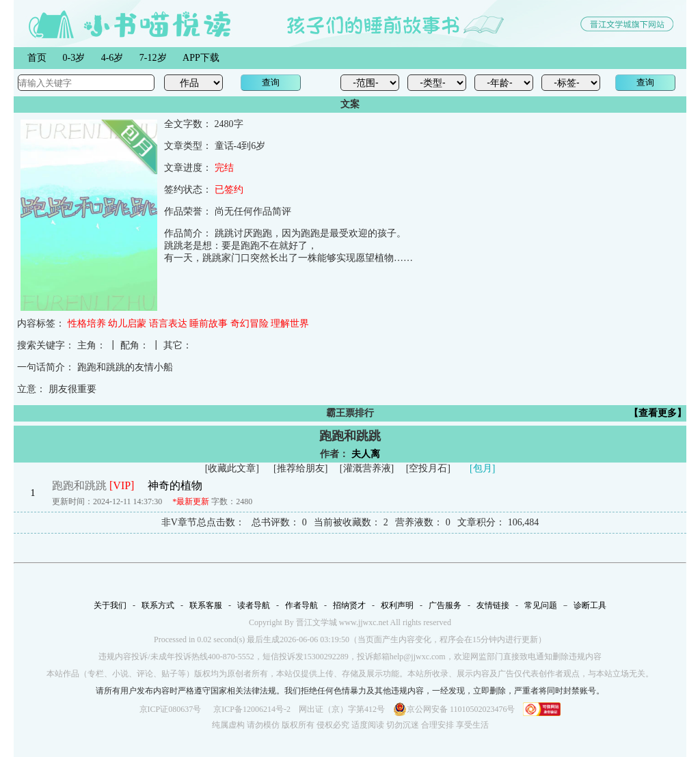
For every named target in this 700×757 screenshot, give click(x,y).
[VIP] (122, 485)
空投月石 (428, 468)
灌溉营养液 (367, 468)
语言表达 (168, 324)
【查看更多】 (658, 413)
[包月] (482, 468)
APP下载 (201, 58)
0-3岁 (74, 58)
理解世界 (290, 324)
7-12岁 (153, 58)
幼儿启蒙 (127, 324)
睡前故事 (208, 324)
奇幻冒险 (250, 324)
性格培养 (87, 324)
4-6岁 (112, 58)
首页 (37, 58)
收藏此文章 (232, 468)
